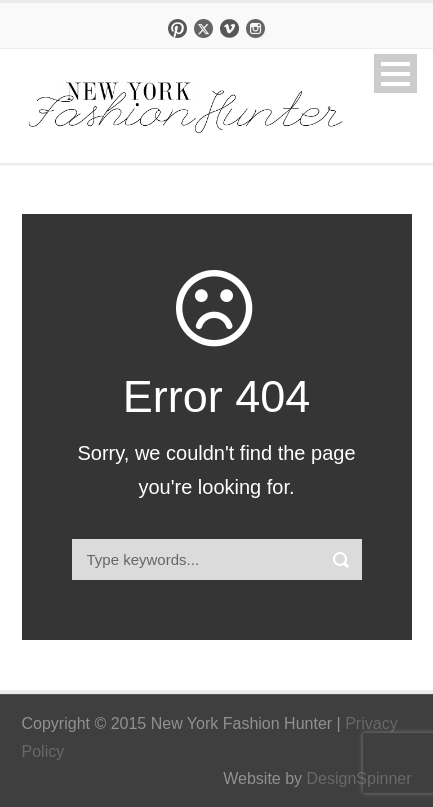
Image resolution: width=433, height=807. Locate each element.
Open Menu (395, 73)
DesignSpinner (359, 778)
